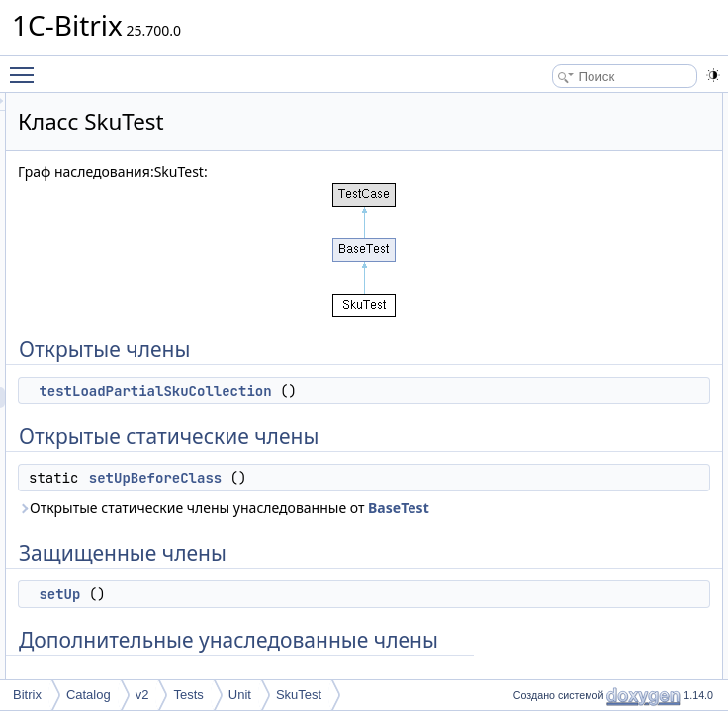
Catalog (89, 695)
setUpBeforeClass (403, 521)
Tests (188, 695)
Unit (240, 695)
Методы (549, 278)
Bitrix (27, 695)
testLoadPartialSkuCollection (402, 391)
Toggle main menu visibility (27, 66)
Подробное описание (586, 256)
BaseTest (430, 595)
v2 (142, 695)
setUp (558, 213)
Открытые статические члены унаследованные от (371, 584)
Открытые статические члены (609, 147)
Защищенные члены (584, 191)
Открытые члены (574, 104)
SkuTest (299, 695)
